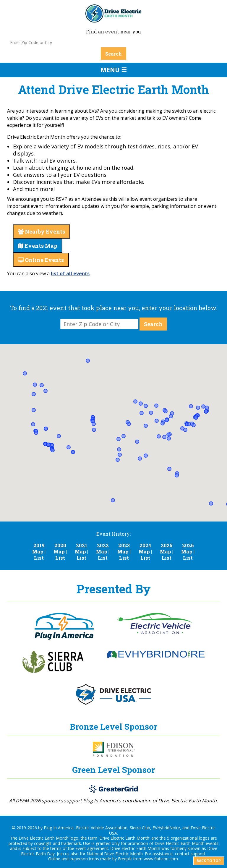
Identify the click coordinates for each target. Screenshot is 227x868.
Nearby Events (42, 231)
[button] (135, 401)
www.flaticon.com (161, 859)
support (198, 854)
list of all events (70, 273)
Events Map (38, 246)
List (39, 558)
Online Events (41, 260)
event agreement (92, 848)
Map (38, 552)
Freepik (125, 859)
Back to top (209, 861)
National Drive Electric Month (115, 854)
